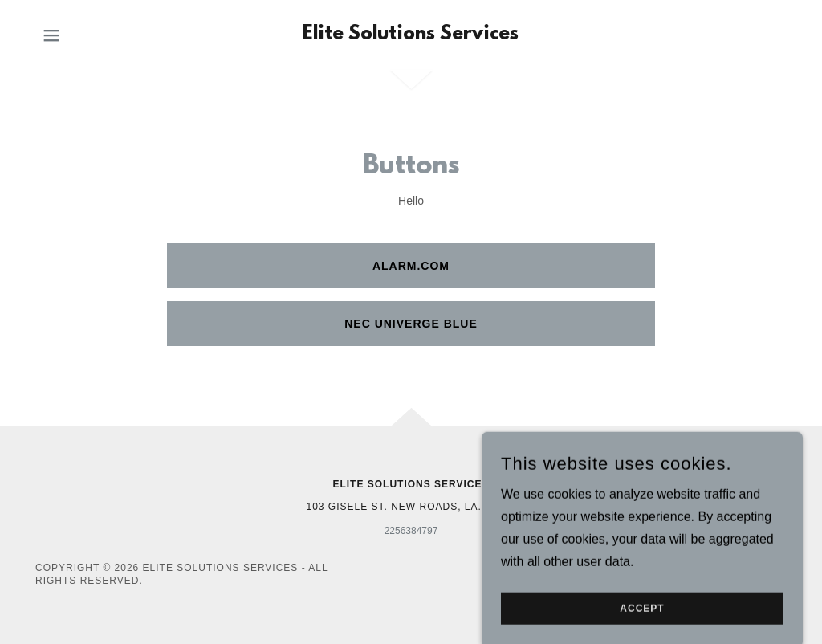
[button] (51, 35)
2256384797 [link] (411, 531)
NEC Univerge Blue (411, 324)
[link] (411, 35)
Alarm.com (411, 266)
